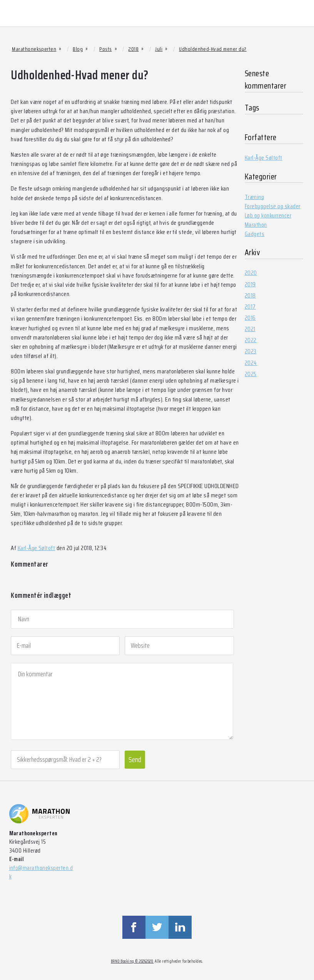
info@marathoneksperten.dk (41, 872)
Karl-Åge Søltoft (37, 548)
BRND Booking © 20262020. (132, 961)
